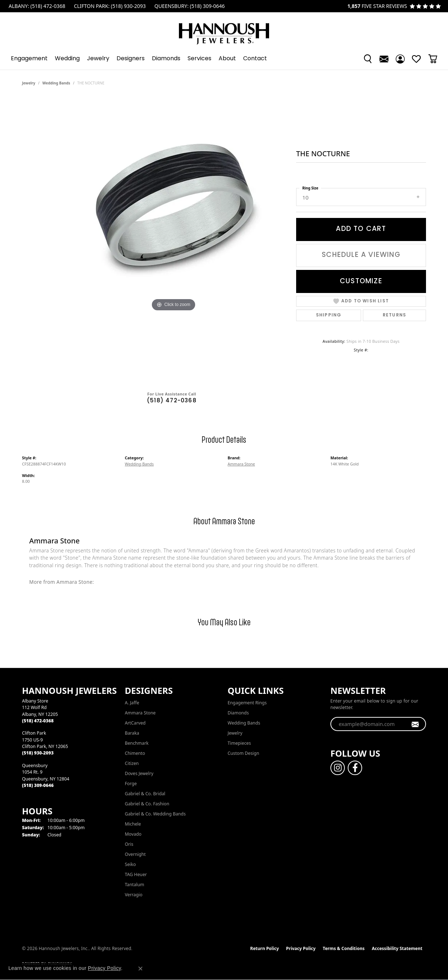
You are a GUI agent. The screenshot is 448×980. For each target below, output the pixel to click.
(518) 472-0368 (172, 401)
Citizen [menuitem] (132, 763)
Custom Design (243, 753)
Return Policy (265, 948)
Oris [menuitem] (129, 844)
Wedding (67, 59)
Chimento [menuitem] (135, 753)
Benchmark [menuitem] (137, 743)
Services (199, 59)
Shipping (329, 315)
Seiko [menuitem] (130, 864)
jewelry (29, 83)
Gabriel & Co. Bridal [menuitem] (145, 794)
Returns (394, 315)
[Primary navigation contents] (224, 59)
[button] (368, 59)
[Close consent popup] (140, 968)
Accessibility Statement (397, 948)
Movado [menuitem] (133, 834)
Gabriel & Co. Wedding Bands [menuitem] (155, 814)
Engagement (29, 59)
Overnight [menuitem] (135, 854)
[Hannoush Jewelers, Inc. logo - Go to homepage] (224, 30)
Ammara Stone (241, 464)
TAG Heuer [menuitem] (136, 874)
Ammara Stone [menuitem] (140, 713)
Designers (131, 59)
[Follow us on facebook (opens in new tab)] (355, 768)
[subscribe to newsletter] (415, 724)
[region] (174, 241)
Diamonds (166, 59)
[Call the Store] (38, 721)
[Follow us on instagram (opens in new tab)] (338, 768)
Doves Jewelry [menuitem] (139, 773)
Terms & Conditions (344, 948)
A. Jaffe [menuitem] (132, 703)
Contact (255, 59)
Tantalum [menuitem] (135, 885)
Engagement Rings (247, 703)
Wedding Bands (56, 83)
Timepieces (239, 743)
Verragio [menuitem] (134, 895)
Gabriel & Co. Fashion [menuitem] (147, 804)
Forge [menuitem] (131, 784)
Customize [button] (361, 281)
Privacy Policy (301, 948)
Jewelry (98, 59)
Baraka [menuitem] (132, 733)
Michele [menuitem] (133, 824)
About (227, 59)
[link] (36, 6)
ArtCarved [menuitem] (135, 723)
